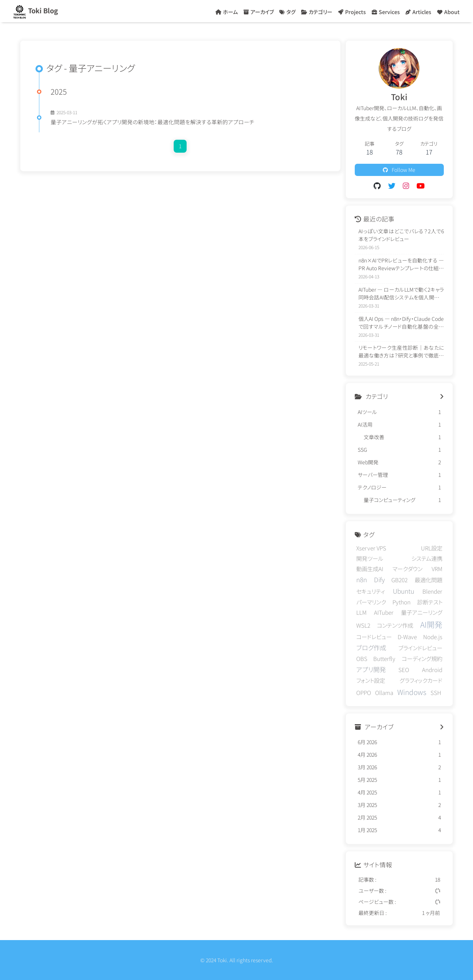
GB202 (399, 580)
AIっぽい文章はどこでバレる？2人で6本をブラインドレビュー (401, 235)
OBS (362, 658)
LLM (361, 612)
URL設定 (432, 548)
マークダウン (407, 569)
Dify (379, 579)
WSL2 (363, 625)
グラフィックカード (421, 680)
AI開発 (431, 624)
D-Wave (407, 637)
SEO (404, 669)
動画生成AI (370, 569)
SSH (436, 692)
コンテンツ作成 (395, 625)
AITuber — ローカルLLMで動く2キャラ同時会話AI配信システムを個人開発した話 (401, 294)
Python (401, 602)
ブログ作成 (371, 647)
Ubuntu (404, 591)
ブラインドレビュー (420, 648)
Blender (432, 591)
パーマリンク (371, 602)
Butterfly (384, 658)
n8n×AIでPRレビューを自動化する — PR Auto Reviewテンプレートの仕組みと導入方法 (401, 264)
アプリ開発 (371, 669)
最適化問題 (428, 580)
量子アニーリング (422, 612)
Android (432, 669)
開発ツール (370, 558)
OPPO (364, 692)
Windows (412, 692)
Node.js (433, 637)
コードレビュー (374, 637)
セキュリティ (370, 591)
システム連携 (427, 558)
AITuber (384, 612)
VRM (437, 569)
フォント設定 (371, 680)
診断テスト (430, 602)
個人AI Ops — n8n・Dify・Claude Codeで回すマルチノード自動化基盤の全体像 (401, 323)
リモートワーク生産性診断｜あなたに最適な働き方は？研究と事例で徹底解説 (401, 352)
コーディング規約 (422, 658)
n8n (362, 579)
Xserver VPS (371, 548)
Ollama (384, 692)
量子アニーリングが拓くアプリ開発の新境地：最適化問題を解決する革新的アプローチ (153, 122)
